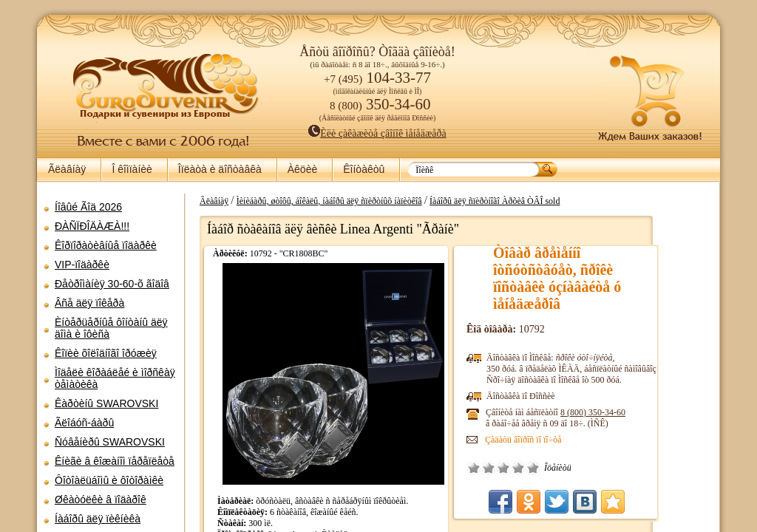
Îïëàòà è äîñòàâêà (220, 169)
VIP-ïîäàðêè (82, 265)
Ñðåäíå (554, 468)
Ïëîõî (540, 468)
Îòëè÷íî (584, 468)
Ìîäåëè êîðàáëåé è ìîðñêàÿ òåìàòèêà (115, 378)
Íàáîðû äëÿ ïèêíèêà (98, 519)
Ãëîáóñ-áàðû (84, 423)
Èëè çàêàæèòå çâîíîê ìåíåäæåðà (377, 133)
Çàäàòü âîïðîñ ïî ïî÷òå (574, 440)
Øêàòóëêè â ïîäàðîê (101, 499)
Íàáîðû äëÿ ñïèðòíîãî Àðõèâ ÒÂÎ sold (546, 201)
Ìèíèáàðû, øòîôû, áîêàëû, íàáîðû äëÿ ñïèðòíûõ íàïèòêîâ (380, 201)
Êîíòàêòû (364, 169)
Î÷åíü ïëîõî (525, 468)
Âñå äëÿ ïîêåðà (89, 303)
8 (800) (644, 412)
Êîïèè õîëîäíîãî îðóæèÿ (106, 353)
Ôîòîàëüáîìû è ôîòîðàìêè (109, 480)
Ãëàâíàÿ (67, 169)
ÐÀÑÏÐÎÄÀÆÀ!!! (92, 226)
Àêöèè (302, 169)
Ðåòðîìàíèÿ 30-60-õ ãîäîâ (112, 284)
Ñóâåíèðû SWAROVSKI (110, 442)
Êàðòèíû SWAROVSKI (106, 403)
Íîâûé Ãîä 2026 (88, 207)
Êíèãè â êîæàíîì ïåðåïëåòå (115, 461)
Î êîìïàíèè (132, 169)
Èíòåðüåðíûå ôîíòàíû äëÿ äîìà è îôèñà (111, 328)
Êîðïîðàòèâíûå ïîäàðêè (106, 245)
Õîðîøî (569, 468)
